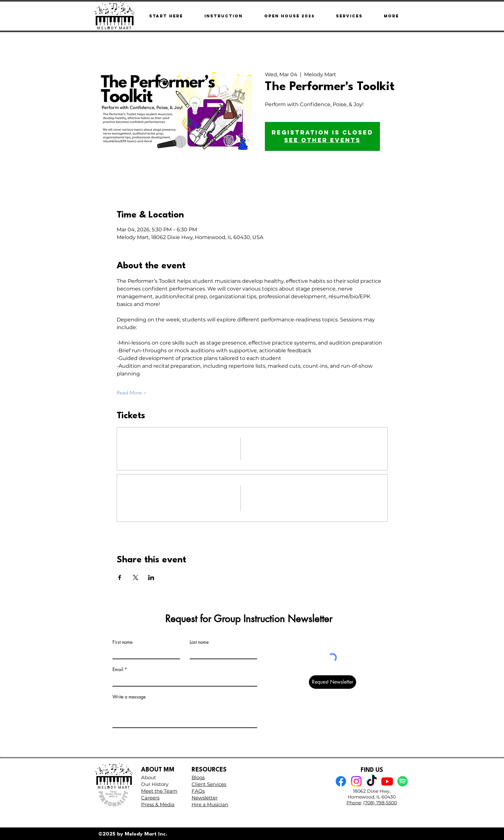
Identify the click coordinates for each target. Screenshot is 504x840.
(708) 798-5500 (380, 803)
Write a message (129, 697)
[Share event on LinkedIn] (151, 577)
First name (122, 642)
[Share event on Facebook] (120, 577)
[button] (391, 16)
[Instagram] (356, 781)
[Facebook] (341, 781)
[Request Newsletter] (333, 682)
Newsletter (205, 798)
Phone (354, 803)
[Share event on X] (135, 577)
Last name (199, 642)
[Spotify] (403, 781)
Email (118, 669)
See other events (322, 140)
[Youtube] (387, 781)
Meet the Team (159, 791)
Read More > (132, 393)
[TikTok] (372, 781)
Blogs (198, 777)
